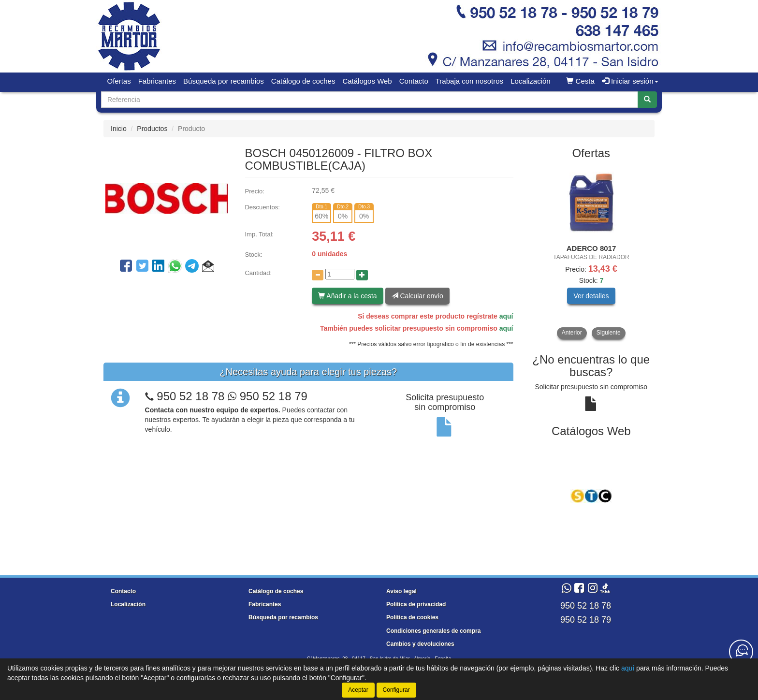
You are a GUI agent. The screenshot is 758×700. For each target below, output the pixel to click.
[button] (208, 267)
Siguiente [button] (609, 333)
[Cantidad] (340, 274)
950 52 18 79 (268, 396)
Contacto (414, 81)
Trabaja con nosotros (469, 81)
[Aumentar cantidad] (362, 275)
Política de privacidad (416, 604)
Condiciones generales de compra (433, 631)
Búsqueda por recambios (224, 81)
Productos (152, 129)
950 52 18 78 (190, 396)
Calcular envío (417, 296)
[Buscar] (647, 100)
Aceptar (358, 690)
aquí (506, 316)
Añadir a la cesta (347, 296)
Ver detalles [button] (591, 296)
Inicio (119, 129)
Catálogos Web (367, 81)
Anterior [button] (572, 333)
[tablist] (591, 253)
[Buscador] (370, 100)
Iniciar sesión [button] (630, 81)
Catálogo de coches (303, 81)
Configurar (396, 690)
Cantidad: (258, 273)
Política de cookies (412, 617)
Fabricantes (157, 81)
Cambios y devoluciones (420, 644)
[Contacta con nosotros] (741, 652)
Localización (531, 81)
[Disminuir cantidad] (318, 275)
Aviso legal (401, 591)
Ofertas (119, 81)
